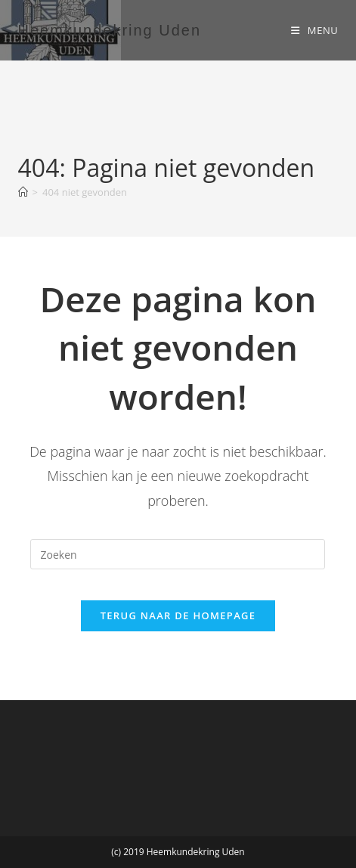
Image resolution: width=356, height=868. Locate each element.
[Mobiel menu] (314, 30)
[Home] (23, 192)
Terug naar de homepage (178, 615)
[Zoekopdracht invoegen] (178, 554)
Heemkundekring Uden (110, 30)
